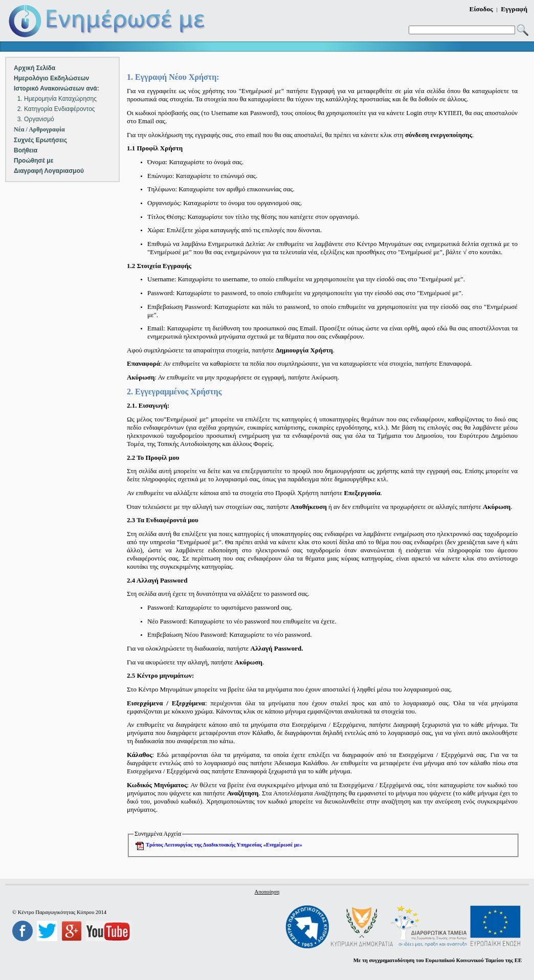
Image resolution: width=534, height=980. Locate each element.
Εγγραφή (514, 9)
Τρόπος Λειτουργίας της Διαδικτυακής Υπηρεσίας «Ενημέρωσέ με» (224, 845)
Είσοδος (481, 9)
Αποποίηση (267, 892)
